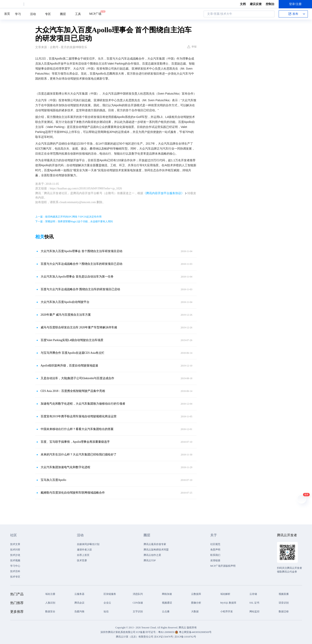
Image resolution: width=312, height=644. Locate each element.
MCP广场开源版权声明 (223, 566)
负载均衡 (79, 611)
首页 (7, 14)
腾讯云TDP (150, 560)
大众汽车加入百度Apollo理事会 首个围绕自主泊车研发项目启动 (81, 251)
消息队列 (138, 594)
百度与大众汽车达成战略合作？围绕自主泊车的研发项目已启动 (81, 264)
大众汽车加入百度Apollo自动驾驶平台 (65, 302)
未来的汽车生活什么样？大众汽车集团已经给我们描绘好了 (79, 455)
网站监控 (254, 611)
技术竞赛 (82, 560)
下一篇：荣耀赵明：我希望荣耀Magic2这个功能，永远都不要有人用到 (74, 221)
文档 (243, 4)
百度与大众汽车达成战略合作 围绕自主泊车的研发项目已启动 (80, 289)
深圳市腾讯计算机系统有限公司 (118, 632)
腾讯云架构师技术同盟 (156, 550)
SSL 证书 (254, 603)
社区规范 (215, 544)
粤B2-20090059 (167, 632)
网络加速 (167, 594)
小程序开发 (227, 611)
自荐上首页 (83, 555)
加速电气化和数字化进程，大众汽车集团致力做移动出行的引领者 (83, 404)
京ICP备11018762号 (185, 637)
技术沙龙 (15, 555)
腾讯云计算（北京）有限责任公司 (135, 637)
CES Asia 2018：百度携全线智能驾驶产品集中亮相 (73, 391)
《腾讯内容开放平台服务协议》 (164, 193)
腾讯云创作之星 (152, 555)
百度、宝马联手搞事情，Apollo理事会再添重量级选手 (75, 442)
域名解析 (225, 594)
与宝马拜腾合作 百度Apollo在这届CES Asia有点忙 (73, 353)
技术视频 (15, 560)
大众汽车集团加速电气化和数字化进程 (65, 467)
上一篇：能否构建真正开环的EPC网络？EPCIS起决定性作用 (68, 217)
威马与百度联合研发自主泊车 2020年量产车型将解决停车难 (79, 327)
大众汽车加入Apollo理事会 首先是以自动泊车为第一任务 (77, 277)
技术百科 (15, 571)
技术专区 (15, 577)
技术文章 (15, 544)
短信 (106, 611)
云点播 (166, 611)
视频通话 (167, 603)
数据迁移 (284, 611)
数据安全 (50, 611)
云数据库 (196, 594)
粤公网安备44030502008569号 (195, 632)
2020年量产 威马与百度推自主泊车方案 (66, 315)
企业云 (107, 603)
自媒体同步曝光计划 (88, 544)
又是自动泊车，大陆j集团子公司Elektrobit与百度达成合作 (78, 378)
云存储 (253, 594)
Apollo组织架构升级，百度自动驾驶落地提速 (70, 366)
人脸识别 (50, 603)
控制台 (270, 4)
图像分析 (196, 603)
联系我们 (215, 555)
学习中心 (15, 566)
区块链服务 (110, 594)
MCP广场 (95, 14)
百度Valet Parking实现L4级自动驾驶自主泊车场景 (72, 340)
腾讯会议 (79, 603)
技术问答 (15, 550)
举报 (192, 47)
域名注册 (50, 594)
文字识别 (138, 611)
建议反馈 (256, 4)
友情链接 (215, 560)
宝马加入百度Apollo (53, 480)
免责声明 (215, 550)
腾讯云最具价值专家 (155, 544)
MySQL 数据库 (228, 603)
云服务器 (79, 594)
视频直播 (284, 594)
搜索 (270, 14)
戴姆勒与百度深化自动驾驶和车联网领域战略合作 (73, 493)
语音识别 (284, 603)
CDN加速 (138, 603)
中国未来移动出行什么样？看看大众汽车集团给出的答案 (77, 429)
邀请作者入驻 (84, 550)
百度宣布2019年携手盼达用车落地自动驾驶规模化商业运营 (79, 416)
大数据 (195, 611)
